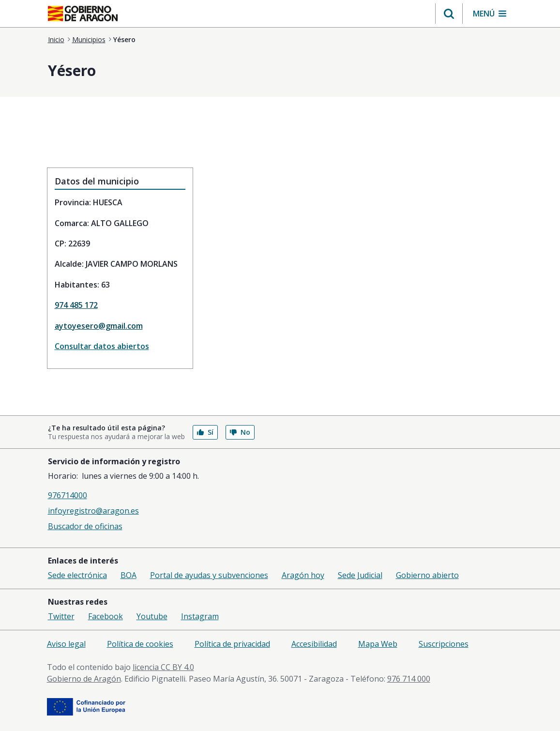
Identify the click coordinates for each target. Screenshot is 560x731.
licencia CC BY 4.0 (163, 667)
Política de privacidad (232, 644)
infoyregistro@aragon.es (93, 511)
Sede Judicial (360, 575)
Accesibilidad (314, 644)
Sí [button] (205, 432)
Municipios (89, 39)
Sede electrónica (77, 575)
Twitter (61, 616)
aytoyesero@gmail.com (99, 326)
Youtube (152, 616)
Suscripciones (444, 644)
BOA (129, 575)
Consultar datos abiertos (102, 346)
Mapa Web (378, 644)
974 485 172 (76, 305)
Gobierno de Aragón (84, 679)
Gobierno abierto (427, 575)
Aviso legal (66, 644)
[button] (449, 14)
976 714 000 (409, 679)
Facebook (106, 616)
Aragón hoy (303, 575)
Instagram (200, 616)
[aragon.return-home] (83, 15)
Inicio (56, 39)
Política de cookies (140, 644)
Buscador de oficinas (85, 526)
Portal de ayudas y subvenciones (209, 575)
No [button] (240, 432)
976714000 (68, 495)
